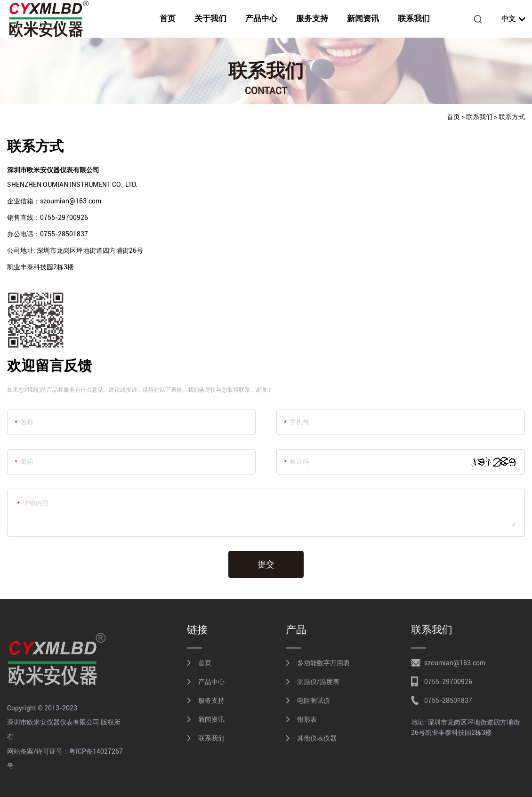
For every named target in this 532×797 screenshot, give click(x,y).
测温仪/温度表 (318, 682)
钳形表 (307, 719)
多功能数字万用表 (323, 663)
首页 (168, 18)
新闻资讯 (363, 18)
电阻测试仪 (314, 700)
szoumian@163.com (455, 663)
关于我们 (210, 18)
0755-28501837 (448, 700)
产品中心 (261, 18)
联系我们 (414, 18)
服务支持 (312, 18)
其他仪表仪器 (317, 738)
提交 (266, 564)
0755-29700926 (448, 682)
